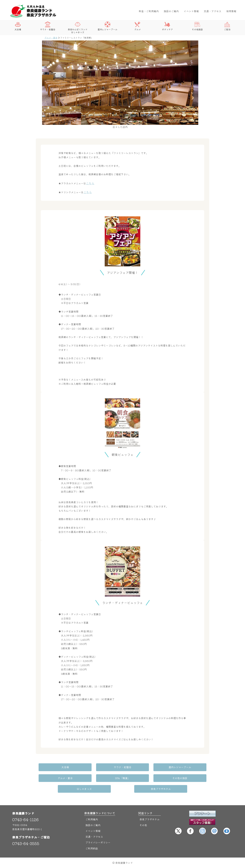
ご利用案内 (92, 819)
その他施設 (197, 26)
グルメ (137, 26)
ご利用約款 (92, 848)
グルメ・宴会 (51, 38)
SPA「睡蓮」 (122, 778)
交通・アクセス (212, 11)
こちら (90, 183)
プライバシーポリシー (98, 842)
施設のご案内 (171, 11)
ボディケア (167, 26)
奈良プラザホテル (161, 789)
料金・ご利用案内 (149, 11)
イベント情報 (191, 11)
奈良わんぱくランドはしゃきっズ (78, 28)
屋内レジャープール (107, 26)
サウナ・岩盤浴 (48, 26)
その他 (143, 825)
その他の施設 (180, 778)
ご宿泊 (227, 26)
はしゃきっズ (84, 789)
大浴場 (18, 26)
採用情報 (231, 11)
